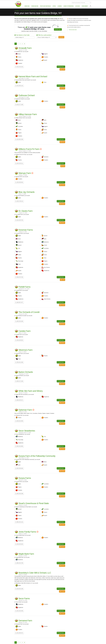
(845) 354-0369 (19, 321)
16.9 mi (62, 223)
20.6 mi (62, 343)
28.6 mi (62, 635)
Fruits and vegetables (45, 6)
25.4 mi (62, 525)
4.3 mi (62, 88)
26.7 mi (62, 566)
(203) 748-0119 (19, 201)
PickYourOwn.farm (73, 30)
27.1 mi (62, 591)
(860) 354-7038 (19, 563)
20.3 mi (62, 324)
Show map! (58, 29)
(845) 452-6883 (19, 446)
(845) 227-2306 (19, 381)
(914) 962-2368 (19, 139)
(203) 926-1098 (19, 589)
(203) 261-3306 (19, 362)
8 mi (63, 166)
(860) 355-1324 (19, 522)
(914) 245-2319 (19, 67)
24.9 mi (62, 471)
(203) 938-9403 (19, 182)
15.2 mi (62, 185)
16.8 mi (62, 204)
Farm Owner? (85, 6)
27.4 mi (62, 613)
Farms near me (35, 6)
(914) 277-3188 (19, 104)
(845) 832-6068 (19, 421)
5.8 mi (62, 142)
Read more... (61, 67)
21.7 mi (62, 384)
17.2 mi (62, 305)
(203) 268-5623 (19, 340)
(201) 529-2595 (19, 611)
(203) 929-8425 (19, 544)
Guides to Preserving (69, 6)
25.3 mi (62, 496)
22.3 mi (62, 403)
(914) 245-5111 (19, 163)
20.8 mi (62, 365)
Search (61, 37)
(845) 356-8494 (19, 468)
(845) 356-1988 (19, 494)
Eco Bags (78, 6)
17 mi (63, 280)
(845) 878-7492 (19, 277)
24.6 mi (62, 449)
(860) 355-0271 (19, 400)
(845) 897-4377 (19, 302)
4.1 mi (62, 69)
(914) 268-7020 (19, 220)
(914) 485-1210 (19, 86)
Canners (60, 6)
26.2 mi (62, 547)
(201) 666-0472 (19, 633)
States (54, 6)
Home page (27, 6)
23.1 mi (62, 424)
